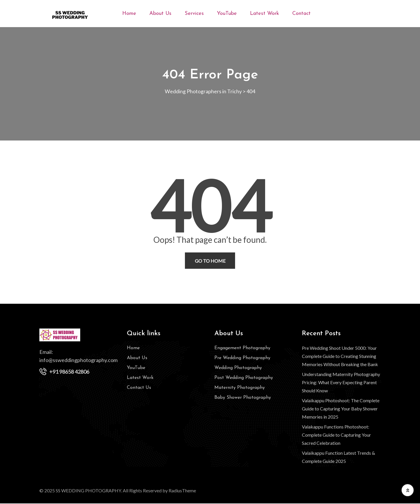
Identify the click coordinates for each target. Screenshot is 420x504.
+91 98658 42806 (69, 372)
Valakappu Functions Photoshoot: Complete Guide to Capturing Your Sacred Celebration (336, 435)
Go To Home (210, 261)
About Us (160, 14)
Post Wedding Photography (244, 378)
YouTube (227, 14)
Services (194, 14)
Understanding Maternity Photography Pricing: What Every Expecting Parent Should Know (341, 383)
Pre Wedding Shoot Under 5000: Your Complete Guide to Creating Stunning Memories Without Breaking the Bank (340, 357)
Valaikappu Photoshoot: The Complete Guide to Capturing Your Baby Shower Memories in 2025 (341, 409)
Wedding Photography (238, 368)
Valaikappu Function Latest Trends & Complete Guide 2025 (338, 458)
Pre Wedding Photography (242, 359)
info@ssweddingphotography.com (78, 361)
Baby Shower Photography (243, 398)
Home (129, 14)
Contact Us (139, 388)
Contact (301, 14)
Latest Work (265, 14)
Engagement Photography (242, 349)
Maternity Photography (240, 388)
